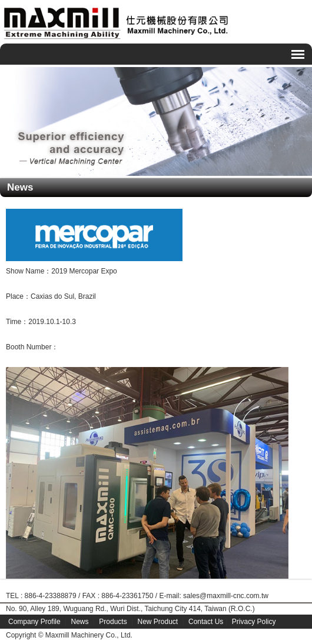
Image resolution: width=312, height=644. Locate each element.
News (80, 622)
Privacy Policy (254, 622)
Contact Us (206, 622)
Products (113, 622)
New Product (157, 622)
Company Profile (34, 622)
